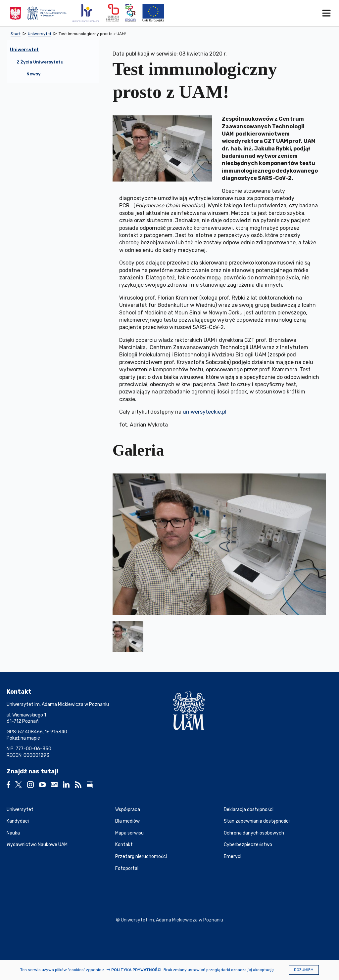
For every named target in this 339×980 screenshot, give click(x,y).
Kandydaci (18, 821)
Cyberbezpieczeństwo (248, 845)
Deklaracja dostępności (249, 810)
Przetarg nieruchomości (141, 857)
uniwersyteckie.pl (205, 412)
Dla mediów (127, 821)
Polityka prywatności (136, 970)
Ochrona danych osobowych (254, 833)
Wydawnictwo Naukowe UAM (37, 845)
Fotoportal (127, 868)
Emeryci (233, 857)
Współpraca (128, 810)
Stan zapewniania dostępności (257, 821)
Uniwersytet (20, 810)
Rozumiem (304, 970)
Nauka (13, 833)
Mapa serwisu (129, 833)
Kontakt (124, 845)
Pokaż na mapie (23, 738)
